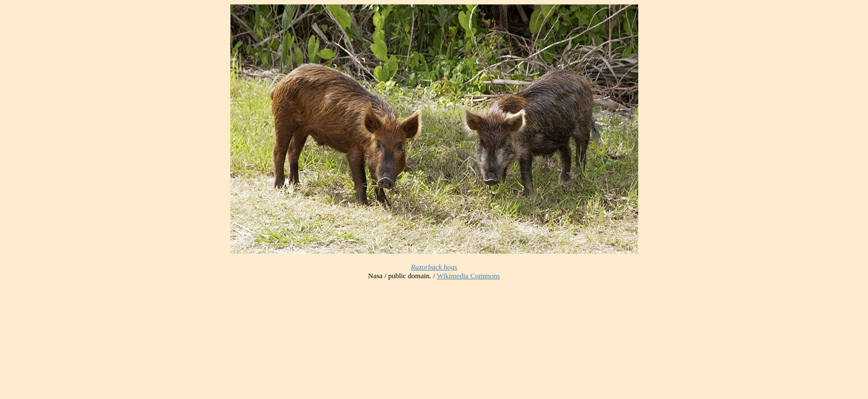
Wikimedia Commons (468, 276)
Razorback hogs (434, 267)
